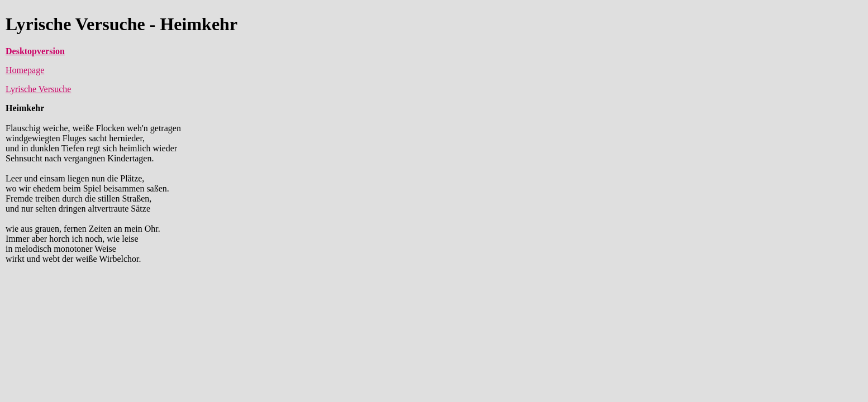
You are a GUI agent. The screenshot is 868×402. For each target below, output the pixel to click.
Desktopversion (35, 51)
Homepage (25, 70)
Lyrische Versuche (38, 89)
